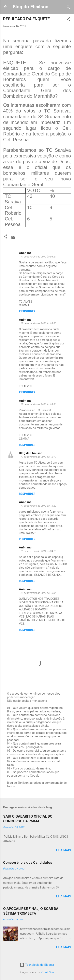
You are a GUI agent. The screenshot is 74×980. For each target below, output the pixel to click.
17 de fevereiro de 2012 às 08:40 (38, 323)
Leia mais (63, 850)
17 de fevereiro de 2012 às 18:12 (38, 457)
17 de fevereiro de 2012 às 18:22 (38, 506)
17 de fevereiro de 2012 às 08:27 (38, 257)
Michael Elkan (47, 972)
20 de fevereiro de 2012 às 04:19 (38, 551)
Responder (27, 311)
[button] (68, 20)
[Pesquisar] (68, 8)
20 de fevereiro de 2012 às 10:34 (38, 593)
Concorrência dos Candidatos (28, 862)
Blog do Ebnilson (30, 7)
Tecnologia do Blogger (37, 965)
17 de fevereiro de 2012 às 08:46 (38, 404)
